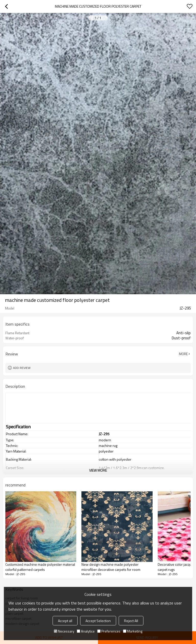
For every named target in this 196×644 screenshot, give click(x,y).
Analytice (86, 631)
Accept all (65, 621)
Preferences (109, 631)
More (183, 354)
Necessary (64, 631)
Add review (22, 368)
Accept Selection (98, 621)
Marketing (133, 631)
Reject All (131, 621)
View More (98, 470)
